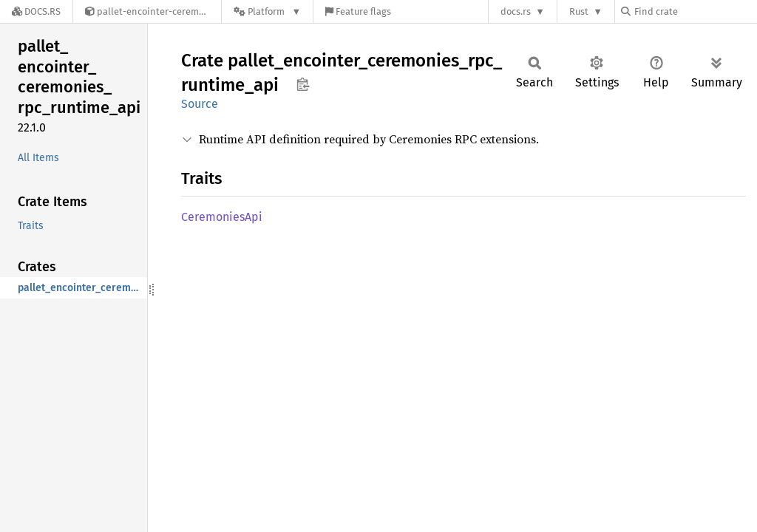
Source (200, 104)
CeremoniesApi (222, 217)
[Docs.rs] (36, 11)
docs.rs (516, 11)
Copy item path (303, 84)
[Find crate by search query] (695, 11)
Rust (579, 11)
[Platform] (267, 11)
